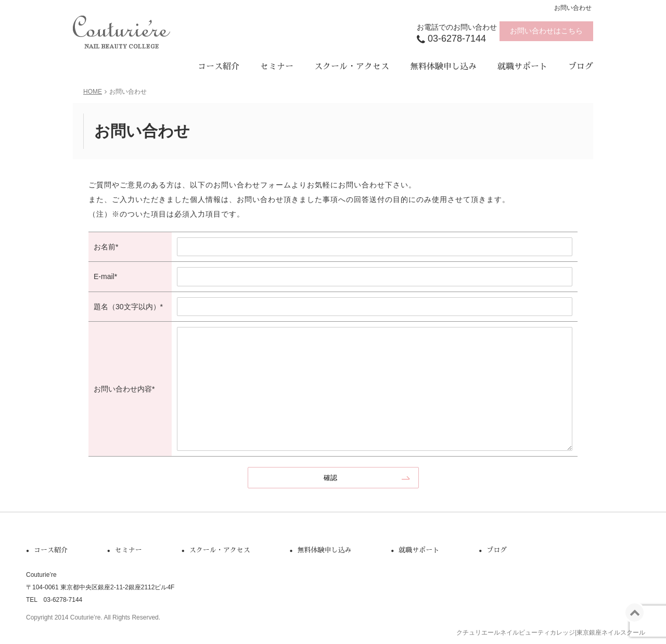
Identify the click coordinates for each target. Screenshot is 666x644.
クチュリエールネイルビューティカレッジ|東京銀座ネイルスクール (551, 633)
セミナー (277, 67)
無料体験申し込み (443, 67)
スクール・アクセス (352, 67)
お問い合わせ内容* (124, 389)
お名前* (106, 247)
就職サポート (522, 67)
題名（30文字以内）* (128, 307)
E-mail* (105, 276)
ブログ (581, 67)
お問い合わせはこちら (546, 31)
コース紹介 (219, 67)
